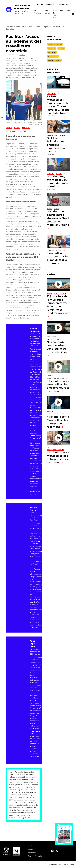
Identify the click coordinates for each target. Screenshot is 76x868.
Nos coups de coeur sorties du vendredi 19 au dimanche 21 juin (58, 347)
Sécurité (49, 209)
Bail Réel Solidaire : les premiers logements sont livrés (57, 145)
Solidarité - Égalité (52, 135)
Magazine (32, 849)
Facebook (2, 112)
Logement (9, 128)
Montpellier (26, 128)
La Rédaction (69, 865)
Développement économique (55, 378)
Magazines (64, 4)
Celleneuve (50, 174)
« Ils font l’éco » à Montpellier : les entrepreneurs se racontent (58, 386)
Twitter (2, 118)
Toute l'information (35, 856)
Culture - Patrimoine (54, 60)
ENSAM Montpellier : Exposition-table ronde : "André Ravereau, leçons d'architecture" (58, 105)
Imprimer (22, 55)
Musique (49, 294)
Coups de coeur (51, 337)
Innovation (50, 376)
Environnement (53, 56)
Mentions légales (55, 865)
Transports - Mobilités (55, 44)
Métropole (17, 128)
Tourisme (57, 209)
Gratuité (61, 48)
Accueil (9, 27)
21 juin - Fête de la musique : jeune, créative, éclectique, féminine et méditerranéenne (58, 305)
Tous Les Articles (20, 27)
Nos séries (32, 853)
